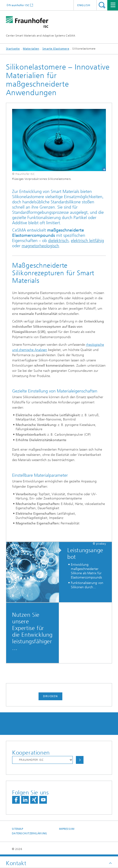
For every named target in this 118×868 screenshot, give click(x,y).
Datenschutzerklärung (29, 833)
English (84, 5)
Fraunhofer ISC (19, 5)
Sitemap (17, 829)
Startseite (13, 49)
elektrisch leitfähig (87, 241)
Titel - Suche (102, 5)
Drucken (50, 696)
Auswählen (80, 760)
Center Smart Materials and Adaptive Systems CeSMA (41, 36)
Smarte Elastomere (56, 49)
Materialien (31, 49)
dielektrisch (58, 241)
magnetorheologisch (40, 246)
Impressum (67, 829)
